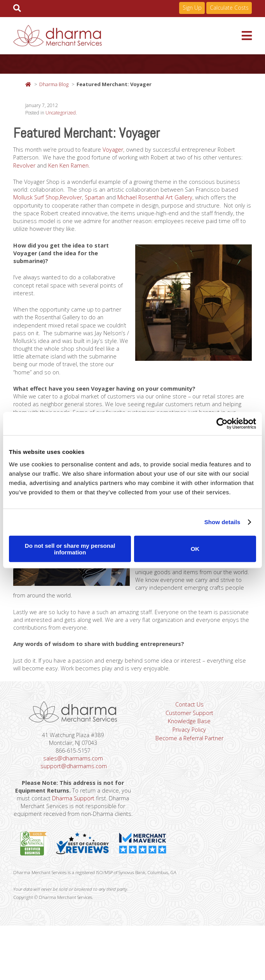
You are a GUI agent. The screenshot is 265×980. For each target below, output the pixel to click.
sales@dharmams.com (73, 794)
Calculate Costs (229, 8)
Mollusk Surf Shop (86, 204)
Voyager (120, 151)
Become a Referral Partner (189, 774)
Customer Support (189, 746)
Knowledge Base (189, 756)
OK (195, 549)
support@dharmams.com (74, 803)
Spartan (149, 204)
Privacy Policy (189, 765)
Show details (222, 522)
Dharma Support (91, 837)
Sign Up (192, 8)
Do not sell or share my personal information (70, 549)
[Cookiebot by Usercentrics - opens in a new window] (222, 424)
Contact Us (189, 737)
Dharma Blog (54, 84)
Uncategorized (61, 114)
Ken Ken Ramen (99, 169)
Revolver (53, 169)
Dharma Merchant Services (127, 36)
